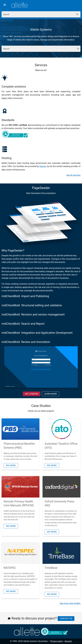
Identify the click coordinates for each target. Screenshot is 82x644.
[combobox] (38, 14)
